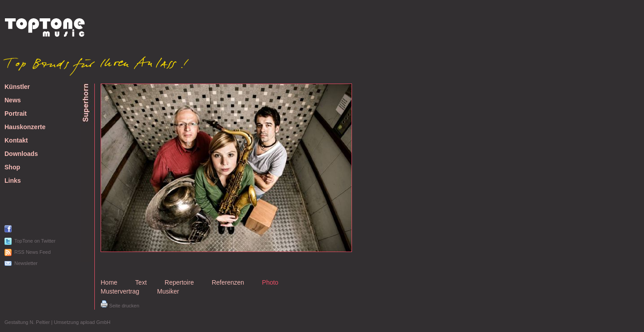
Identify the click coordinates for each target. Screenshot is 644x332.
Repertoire (179, 282)
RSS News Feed (32, 252)
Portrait (16, 114)
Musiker (168, 291)
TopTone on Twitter (35, 241)
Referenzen (228, 282)
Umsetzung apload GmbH (82, 322)
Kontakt (16, 141)
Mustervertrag (120, 291)
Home (109, 282)
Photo (270, 282)
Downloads (21, 154)
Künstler (17, 87)
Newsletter (26, 263)
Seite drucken (120, 306)
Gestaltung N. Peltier (27, 322)
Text (141, 282)
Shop (12, 167)
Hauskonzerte (25, 127)
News (13, 100)
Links (13, 181)
